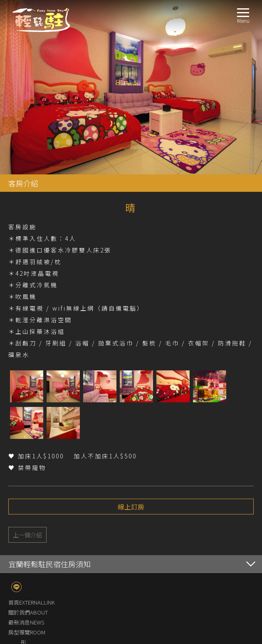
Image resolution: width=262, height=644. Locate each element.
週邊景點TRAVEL (28, 557)
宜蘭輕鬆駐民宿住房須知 (49, 389)
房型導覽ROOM (27, 458)
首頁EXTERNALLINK (32, 428)
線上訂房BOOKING (31, 567)
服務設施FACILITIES (31, 518)
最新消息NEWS (26, 448)
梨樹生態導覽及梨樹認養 (51, 537)
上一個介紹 (27, 360)
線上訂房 (131, 332)
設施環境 (32, 528)
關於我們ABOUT (28, 438)
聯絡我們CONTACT (31, 577)
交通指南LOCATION (32, 547)
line (16, 413)
